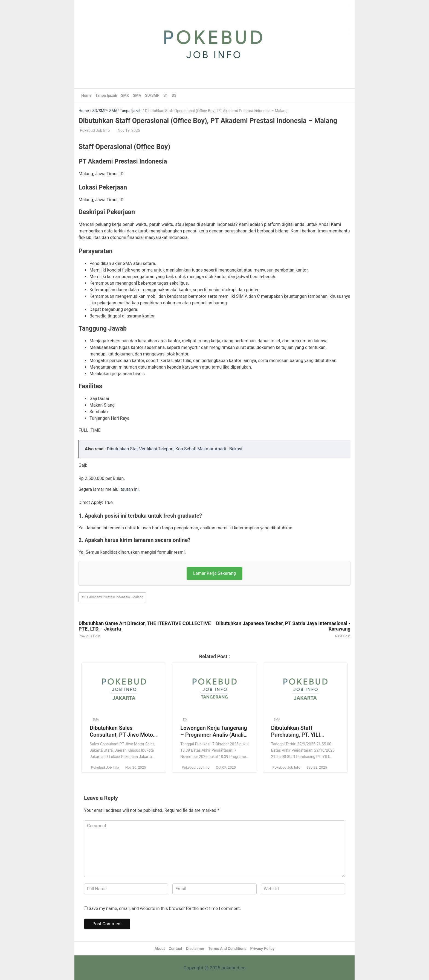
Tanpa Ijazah (106, 95)
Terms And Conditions (227, 949)
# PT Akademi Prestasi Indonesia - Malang (112, 597)
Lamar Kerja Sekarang (215, 573)
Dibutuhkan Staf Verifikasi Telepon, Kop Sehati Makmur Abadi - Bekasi (175, 449)
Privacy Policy (262, 949)
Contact (176, 949)
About (160, 949)
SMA (137, 95)
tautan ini (130, 489)
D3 (174, 95)
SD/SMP (152, 95)
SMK (125, 95)
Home (86, 95)
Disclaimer (195, 949)
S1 (166, 95)
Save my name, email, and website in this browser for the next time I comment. (165, 908)
